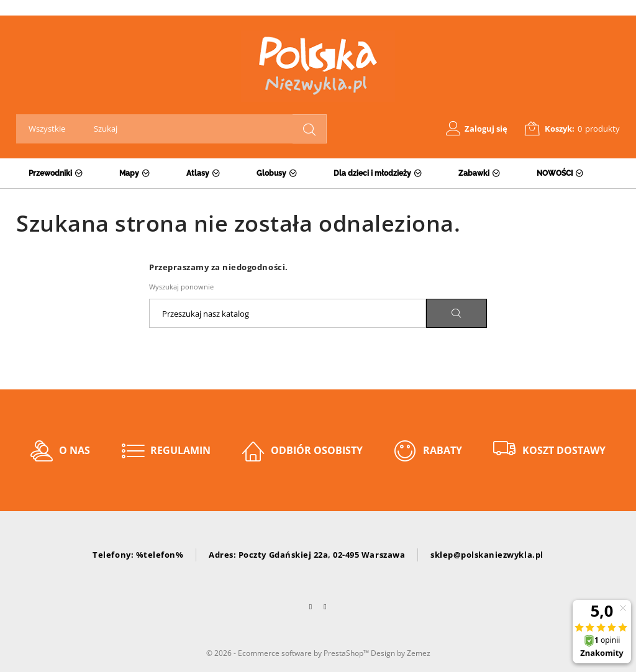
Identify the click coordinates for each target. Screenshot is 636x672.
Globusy (271, 173)
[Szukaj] (288, 313)
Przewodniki (50, 173)
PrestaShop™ (347, 653)
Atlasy (198, 173)
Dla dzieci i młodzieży (372, 173)
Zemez (419, 653)
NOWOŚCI (555, 173)
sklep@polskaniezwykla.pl (487, 555)
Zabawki (474, 173)
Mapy (129, 173)
